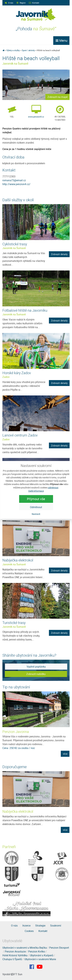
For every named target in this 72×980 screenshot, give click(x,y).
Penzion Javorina (16, 732)
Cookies (29, 931)
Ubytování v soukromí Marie (40, 959)
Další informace (36, 491)
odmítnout (53, 488)
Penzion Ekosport (59, 948)
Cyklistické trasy (15, 244)
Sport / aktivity (28, 50)
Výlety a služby (13, 50)
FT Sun (17, 974)
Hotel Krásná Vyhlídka (15, 955)
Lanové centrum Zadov (20, 435)
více (65, 754)
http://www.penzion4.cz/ (16, 184)
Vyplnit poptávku (36, 667)
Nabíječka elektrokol (18, 560)
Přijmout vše (36, 499)
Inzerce (26, 926)
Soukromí (56, 926)
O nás (11, 3)
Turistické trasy (14, 623)
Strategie (40, 926)
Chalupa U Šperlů (12, 959)
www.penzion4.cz (36, 117)
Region (23, 3)
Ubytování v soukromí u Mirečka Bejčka (25, 948)
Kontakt (36, 3)
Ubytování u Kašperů (42, 955)
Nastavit (36, 514)
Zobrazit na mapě (57, 97)
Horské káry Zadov (17, 373)
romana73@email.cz (14, 180)
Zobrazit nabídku (36, 674)
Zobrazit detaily (59, 254)
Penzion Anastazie (15, 951)
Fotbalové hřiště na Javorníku (25, 310)
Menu (61, 40)
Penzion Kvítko (37, 951)
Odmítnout (36, 507)
